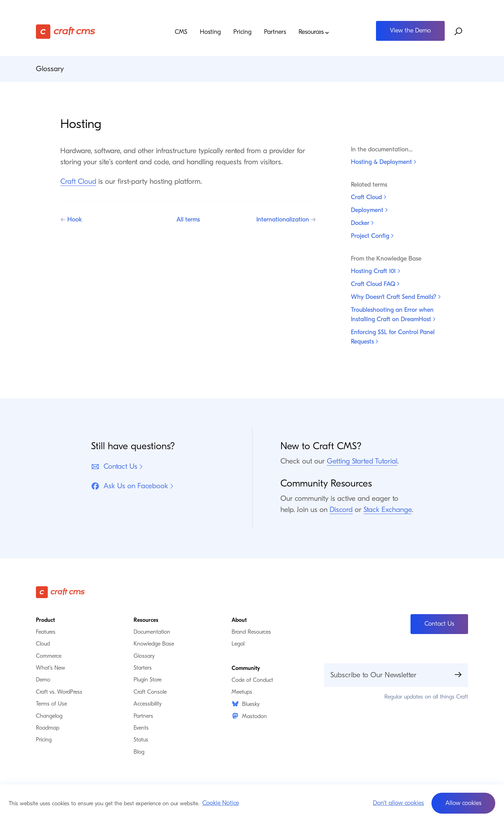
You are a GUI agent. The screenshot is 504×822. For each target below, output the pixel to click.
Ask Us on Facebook (130, 486)
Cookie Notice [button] (221, 803)
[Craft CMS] (90, 32)
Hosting (210, 32)
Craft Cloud (78, 181)
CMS (181, 32)
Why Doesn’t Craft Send (396, 297)
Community (246, 668)
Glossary (50, 69)
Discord (341, 510)
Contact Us (114, 466)
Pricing (242, 32)
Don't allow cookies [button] (398, 803)
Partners (275, 32)
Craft (368, 197)
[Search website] (459, 32)
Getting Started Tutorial (362, 461)
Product (45, 620)
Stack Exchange (388, 510)
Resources (314, 32)
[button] (463, 803)
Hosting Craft (375, 271)
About (239, 620)
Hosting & (383, 162)
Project (372, 236)
